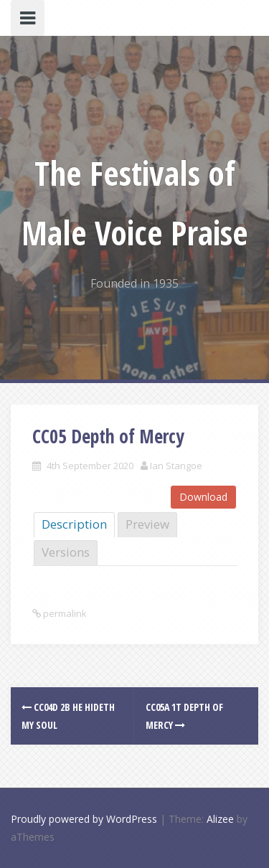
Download (203, 497)
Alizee (220, 819)
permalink (64, 613)
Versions (66, 552)
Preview (147, 524)
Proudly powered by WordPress (84, 819)
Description (74, 524)
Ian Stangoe (176, 466)
